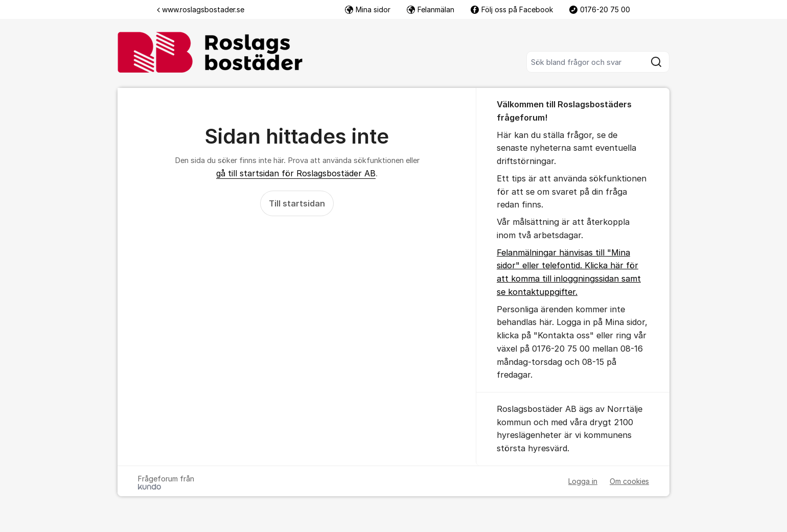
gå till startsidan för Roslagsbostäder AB (296, 173)
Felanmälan (431, 9)
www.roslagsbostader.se (201, 9)
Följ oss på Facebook (512, 9)
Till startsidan (297, 203)
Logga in (583, 481)
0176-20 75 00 (600, 9)
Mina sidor (368, 9)
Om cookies (629, 481)
